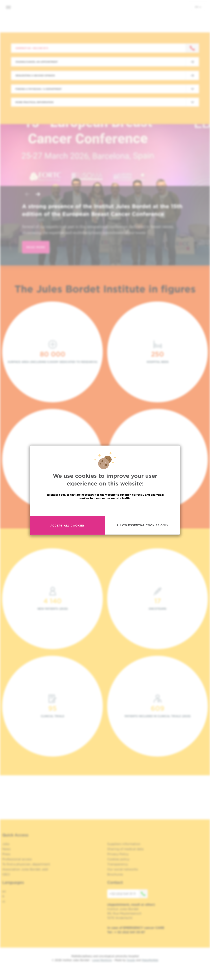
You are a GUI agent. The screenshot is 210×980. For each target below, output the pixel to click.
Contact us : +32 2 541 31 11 (32, 48)
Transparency (118, 864)
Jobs (6, 844)
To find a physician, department (26, 864)
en (198, 7)
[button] (27, 195)
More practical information (34, 102)
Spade (131, 960)
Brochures (115, 874)
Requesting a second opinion (35, 75)
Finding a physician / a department (39, 89)
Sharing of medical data (125, 849)
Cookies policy (118, 859)
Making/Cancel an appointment (37, 62)
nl (4, 901)
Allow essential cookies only (143, 525)
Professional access (17, 859)
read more (36, 247)
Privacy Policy (118, 854)
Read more (105, 508)
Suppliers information (124, 844)
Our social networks (123, 869)
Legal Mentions (102, 960)
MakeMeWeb (150, 960)
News (6, 849)
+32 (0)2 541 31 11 (129, 894)
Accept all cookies (68, 525)
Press (6, 854)
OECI (6, 874)
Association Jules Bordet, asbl (25, 869)
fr (3, 896)
